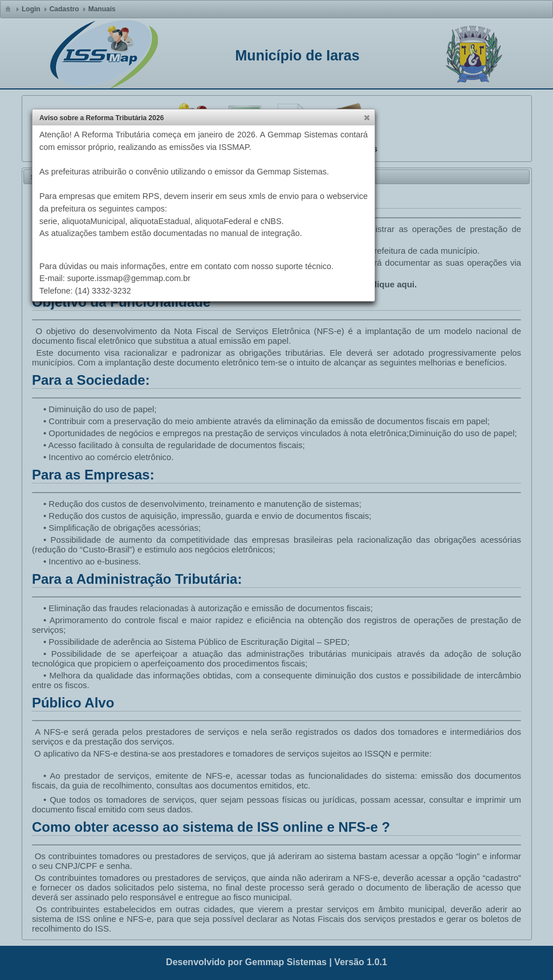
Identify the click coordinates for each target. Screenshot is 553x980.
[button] (367, 117)
